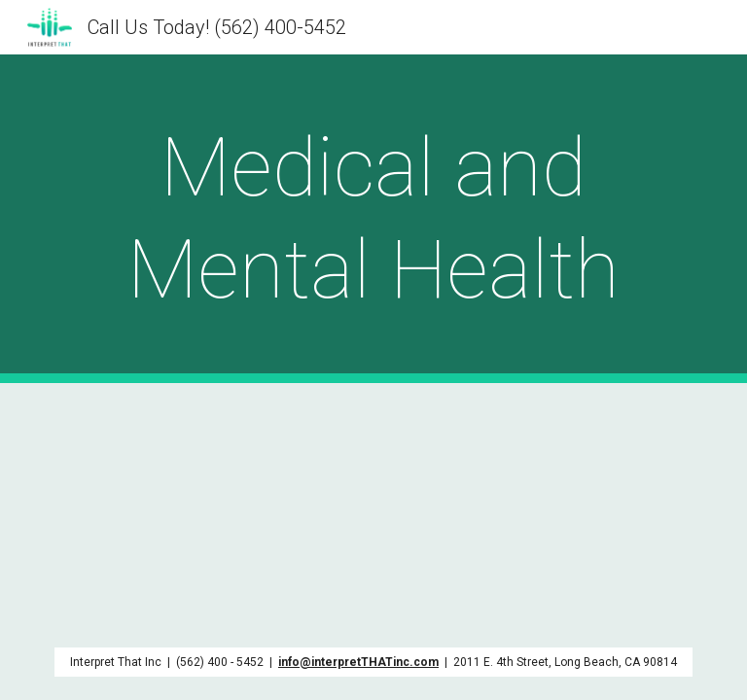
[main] (373, 219)
